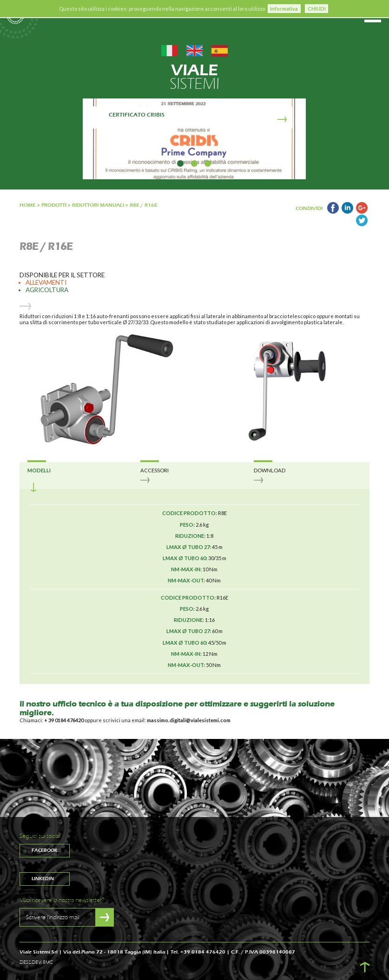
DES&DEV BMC (36, 962)
